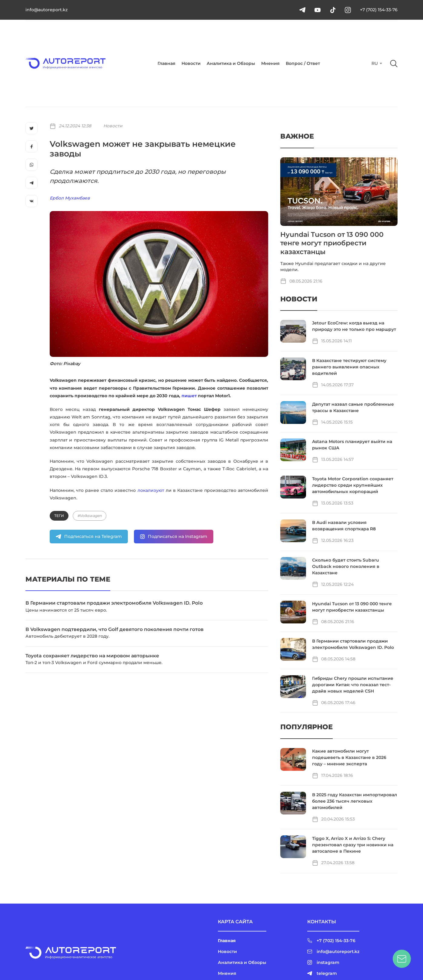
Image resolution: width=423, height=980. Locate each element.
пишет (189, 396)
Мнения (270, 63)
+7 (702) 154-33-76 (379, 10)
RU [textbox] (375, 63)
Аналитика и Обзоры (231, 63)
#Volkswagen (90, 516)
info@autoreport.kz (47, 10)
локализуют (151, 490)
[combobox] (376, 63)
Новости (191, 63)
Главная (167, 63)
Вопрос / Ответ (303, 63)
